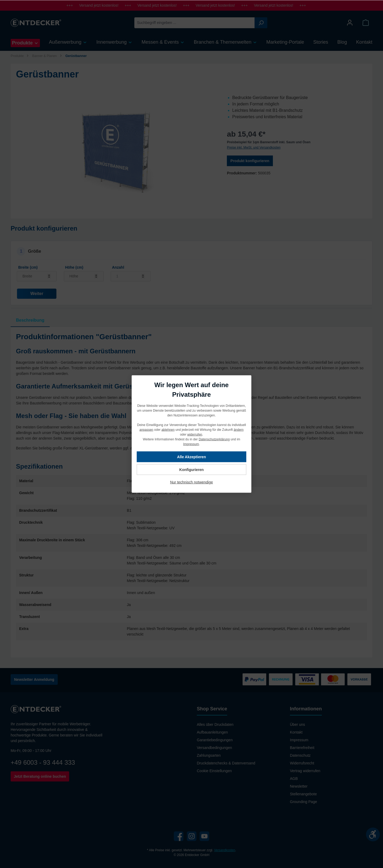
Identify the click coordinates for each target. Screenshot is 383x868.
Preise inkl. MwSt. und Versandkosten (254, 148)
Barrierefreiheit (302, 748)
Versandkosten (225, 850)
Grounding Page (303, 802)
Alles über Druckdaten (215, 724)
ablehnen (168, 430)
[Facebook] (179, 836)
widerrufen (195, 435)
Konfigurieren (191, 470)
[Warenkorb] (366, 23)
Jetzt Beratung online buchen (40, 776)
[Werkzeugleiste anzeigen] (373, 834)
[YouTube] (204, 836)
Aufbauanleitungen (212, 732)
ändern (238, 430)
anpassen (146, 430)
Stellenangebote (303, 794)
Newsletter (299, 786)
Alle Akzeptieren (191, 457)
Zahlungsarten (209, 755)
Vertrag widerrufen (305, 771)
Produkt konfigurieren (250, 161)
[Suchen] (261, 23)
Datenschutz (300, 755)
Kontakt (296, 732)
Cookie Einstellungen (214, 771)
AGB (294, 779)
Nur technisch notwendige (191, 482)
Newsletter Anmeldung (34, 679)
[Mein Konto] (350, 23)
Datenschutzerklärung (214, 439)
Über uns (297, 724)
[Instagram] (192, 836)
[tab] (30, 320)
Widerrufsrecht (302, 763)
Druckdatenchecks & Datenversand (226, 763)
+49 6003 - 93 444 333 (43, 762)
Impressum (299, 740)
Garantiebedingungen (215, 740)
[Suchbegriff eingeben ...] (195, 23)
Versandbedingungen (214, 748)
